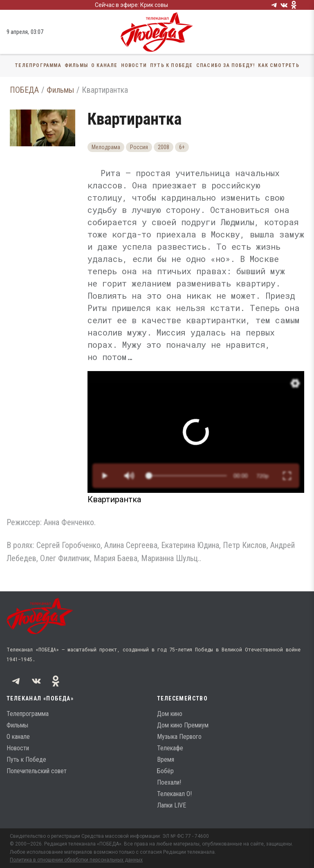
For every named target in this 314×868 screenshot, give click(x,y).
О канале (104, 65)
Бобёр (165, 771)
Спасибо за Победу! (226, 65)
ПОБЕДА (24, 90)
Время (166, 759)
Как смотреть (278, 65)
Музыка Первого (179, 737)
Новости (134, 65)
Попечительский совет (37, 771)
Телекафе (170, 748)
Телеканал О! (174, 794)
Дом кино (170, 714)
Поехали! (169, 782)
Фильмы (76, 65)
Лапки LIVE (172, 805)
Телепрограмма (38, 65)
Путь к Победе (172, 65)
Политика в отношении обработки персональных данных (76, 860)
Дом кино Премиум (183, 725)
